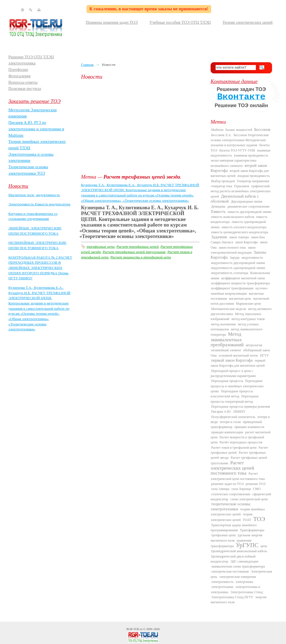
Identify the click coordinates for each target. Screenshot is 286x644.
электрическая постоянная (230, 571)
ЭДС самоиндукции (244, 561)
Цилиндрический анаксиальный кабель (239, 551)
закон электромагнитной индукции (233, 250)
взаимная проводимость (251, 155)
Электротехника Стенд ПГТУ (232, 597)
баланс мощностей (239, 130)
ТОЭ (259, 519)
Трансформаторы (252, 530)
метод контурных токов (248, 319)
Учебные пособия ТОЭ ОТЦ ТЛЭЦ (180, 22)
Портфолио (18, 69)
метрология (254, 345)
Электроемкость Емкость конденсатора (39, 204)
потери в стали (230, 422)
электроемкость (222, 582)
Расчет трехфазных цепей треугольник (134, 252)
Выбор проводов (223, 181)
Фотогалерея (19, 76)
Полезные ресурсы (25, 88)
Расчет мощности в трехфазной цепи (141, 257)
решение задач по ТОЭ (227, 484)
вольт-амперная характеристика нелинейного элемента (233, 163)
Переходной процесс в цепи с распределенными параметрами (233, 373)
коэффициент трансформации (232, 288)
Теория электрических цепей (247, 22)
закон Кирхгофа (246, 242)
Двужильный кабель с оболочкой (235, 199)
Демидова (218, 206)
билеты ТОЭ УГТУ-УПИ (237, 150)
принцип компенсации (227, 432)
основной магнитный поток (238, 355)
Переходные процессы (227, 381)
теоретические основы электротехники (230, 506)
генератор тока (222, 186)
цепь (264, 546)
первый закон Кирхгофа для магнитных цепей (238, 363)
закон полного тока (232, 247)
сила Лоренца (241, 489)
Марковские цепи (248, 304)
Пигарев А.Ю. (221, 412)
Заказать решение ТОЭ (34, 101)
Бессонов (262, 129)
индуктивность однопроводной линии (238, 268)
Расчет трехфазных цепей (138, 247)
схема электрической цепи (249, 499)
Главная (87, 65)
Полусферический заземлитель (233, 417)
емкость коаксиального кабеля (233, 217)
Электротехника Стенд (246, 592)
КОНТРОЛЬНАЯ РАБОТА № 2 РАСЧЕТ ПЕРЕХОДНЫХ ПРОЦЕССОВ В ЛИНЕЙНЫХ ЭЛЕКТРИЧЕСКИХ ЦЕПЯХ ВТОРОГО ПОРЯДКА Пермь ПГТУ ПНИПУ (40, 268)
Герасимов (242, 186)
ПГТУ (264, 355)
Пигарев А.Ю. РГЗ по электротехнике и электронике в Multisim (36, 129)
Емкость (218, 212)
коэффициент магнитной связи (243, 278)
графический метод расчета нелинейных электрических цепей (241, 191)
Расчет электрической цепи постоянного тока (238, 476)
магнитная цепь (240, 299)
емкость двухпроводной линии (249, 212)
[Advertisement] (142, 127)
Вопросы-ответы (23, 82)
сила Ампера (220, 489)
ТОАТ (247, 520)
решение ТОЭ (256, 484)
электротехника (222, 587)
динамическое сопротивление (248, 206)
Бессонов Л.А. (221, 135)
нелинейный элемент (226, 350)
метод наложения (223, 324)
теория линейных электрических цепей (238, 512)
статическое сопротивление (231, 494)
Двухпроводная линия (246, 201)
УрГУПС (247, 545)
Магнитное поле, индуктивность (34, 195)
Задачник (219, 237)
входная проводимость (254, 176)
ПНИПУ (239, 412)
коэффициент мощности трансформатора (240, 283)
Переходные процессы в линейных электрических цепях (237, 386)
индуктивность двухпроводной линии (238, 263)
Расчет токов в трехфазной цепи (234, 448)
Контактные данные (234, 81)
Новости (18, 186)
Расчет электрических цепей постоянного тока (232, 468)
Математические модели (229, 309)
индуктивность (252, 258)
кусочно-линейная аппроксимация (239, 291)
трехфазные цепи (101, 247)
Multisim (217, 130)
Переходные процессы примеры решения (241, 407)
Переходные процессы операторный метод (235, 399)
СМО (257, 489)
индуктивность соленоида (230, 273)
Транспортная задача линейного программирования (234, 528)
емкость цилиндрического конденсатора (240, 232)
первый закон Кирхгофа (232, 360)
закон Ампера (239, 237)
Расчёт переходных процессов (241, 442)
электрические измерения (238, 577)
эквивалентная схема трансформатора (238, 566)
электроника (244, 582)
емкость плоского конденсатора (244, 227)
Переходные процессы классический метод (232, 394)
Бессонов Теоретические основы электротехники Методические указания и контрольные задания (240, 140)
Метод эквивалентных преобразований (227, 339)
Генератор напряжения (253, 181)
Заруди (235, 258)
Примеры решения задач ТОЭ (112, 22)
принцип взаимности (249, 427)
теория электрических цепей (232, 517)
